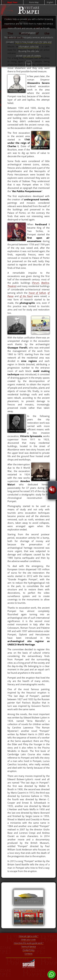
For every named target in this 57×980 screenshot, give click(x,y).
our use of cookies (32, 56)
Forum (36, 283)
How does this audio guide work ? (29, 943)
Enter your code (28, 940)
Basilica (45, 283)
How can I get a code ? (28, 936)
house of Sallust (37, 293)
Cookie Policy (28, 950)
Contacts (28, 954)
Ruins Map (34, 2)
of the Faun (26, 296)
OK (29, 64)
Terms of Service (28, 947)
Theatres (12, 286)
